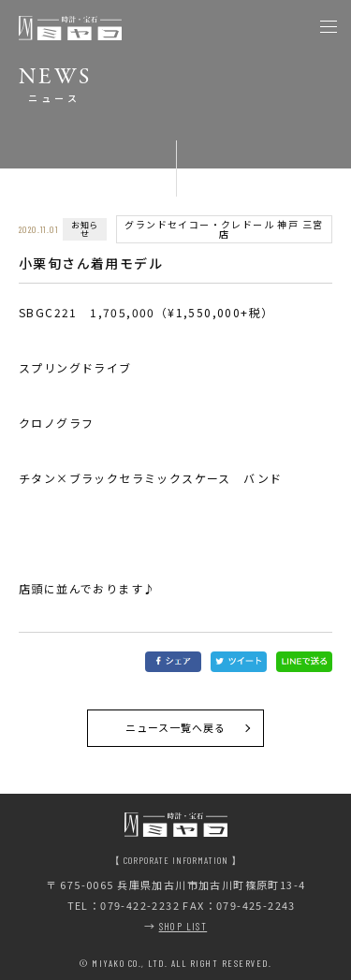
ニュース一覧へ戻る (176, 727)
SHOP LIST (183, 926)
